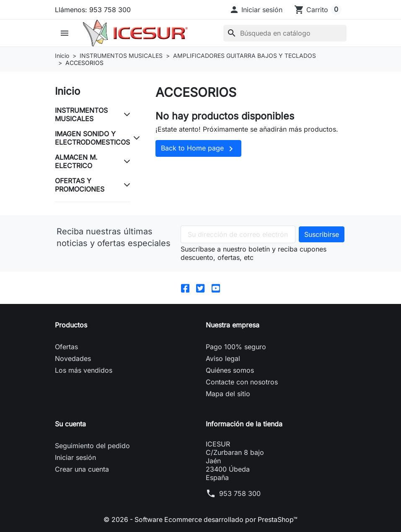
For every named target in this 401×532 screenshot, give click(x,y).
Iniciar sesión (75, 457)
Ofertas (66, 347)
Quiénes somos (230, 370)
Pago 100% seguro (236, 347)
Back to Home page (198, 149)
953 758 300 (240, 493)
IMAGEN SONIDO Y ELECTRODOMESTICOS (92, 138)
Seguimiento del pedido (92, 446)
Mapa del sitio (228, 394)
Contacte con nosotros (242, 382)
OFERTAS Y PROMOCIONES (80, 185)
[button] (256, 10)
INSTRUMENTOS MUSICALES (81, 114)
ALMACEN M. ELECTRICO (76, 161)
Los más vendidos (84, 370)
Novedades (73, 358)
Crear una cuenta (82, 469)
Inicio (67, 91)
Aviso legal (223, 358)
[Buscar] (285, 33)
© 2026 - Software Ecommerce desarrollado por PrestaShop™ (201, 519)
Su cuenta (70, 424)
